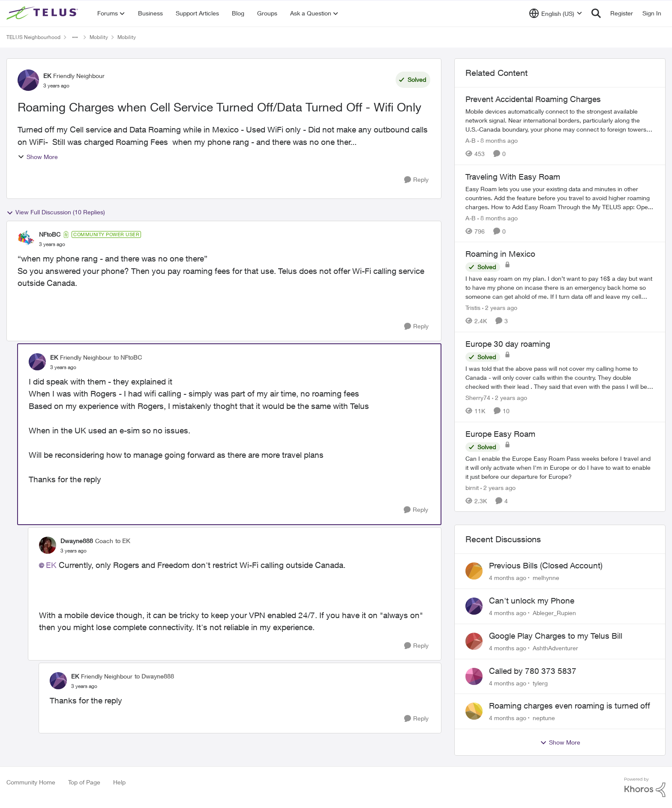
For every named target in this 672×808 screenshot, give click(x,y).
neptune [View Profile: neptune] (544, 718)
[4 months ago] (508, 578)
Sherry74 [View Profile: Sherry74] (478, 398)
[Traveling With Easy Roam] (560, 197)
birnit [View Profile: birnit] (472, 487)
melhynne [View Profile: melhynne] (546, 578)
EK (51, 565)
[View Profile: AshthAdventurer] (474, 641)
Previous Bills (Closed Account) (546, 565)
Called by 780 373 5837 (533, 671)
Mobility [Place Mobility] (99, 37)
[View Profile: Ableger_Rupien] (474, 606)
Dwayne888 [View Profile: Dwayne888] (77, 541)
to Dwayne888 (154, 676)
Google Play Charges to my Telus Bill (556, 636)
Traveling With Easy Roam (513, 177)
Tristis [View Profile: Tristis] (473, 308)
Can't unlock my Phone (532, 601)
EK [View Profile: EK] (47, 76)
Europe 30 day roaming (508, 344)
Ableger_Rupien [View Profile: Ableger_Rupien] (554, 613)
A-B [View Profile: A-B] (471, 140)
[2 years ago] (500, 308)
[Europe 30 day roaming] (560, 377)
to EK (123, 541)
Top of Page (84, 782)
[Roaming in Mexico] (560, 287)
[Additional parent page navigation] (75, 37)
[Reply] (416, 180)
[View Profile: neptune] (474, 711)
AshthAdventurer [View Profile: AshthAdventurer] (555, 648)
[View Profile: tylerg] (474, 676)
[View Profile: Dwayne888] (48, 545)
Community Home (31, 782)
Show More (38, 157)
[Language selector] (556, 13)
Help (119, 782)
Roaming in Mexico (500, 254)
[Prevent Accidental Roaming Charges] (560, 120)
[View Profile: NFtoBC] (26, 239)
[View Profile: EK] (28, 80)
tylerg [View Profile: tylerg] (540, 683)
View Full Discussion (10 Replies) (56, 212)
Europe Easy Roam (500, 434)
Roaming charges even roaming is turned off (570, 706)
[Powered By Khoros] (645, 787)
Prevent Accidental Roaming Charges (533, 99)
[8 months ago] (498, 140)
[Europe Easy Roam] (560, 467)
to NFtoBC (128, 357)
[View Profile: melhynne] (474, 571)
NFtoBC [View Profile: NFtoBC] (50, 234)
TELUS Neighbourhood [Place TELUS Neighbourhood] (33, 37)
